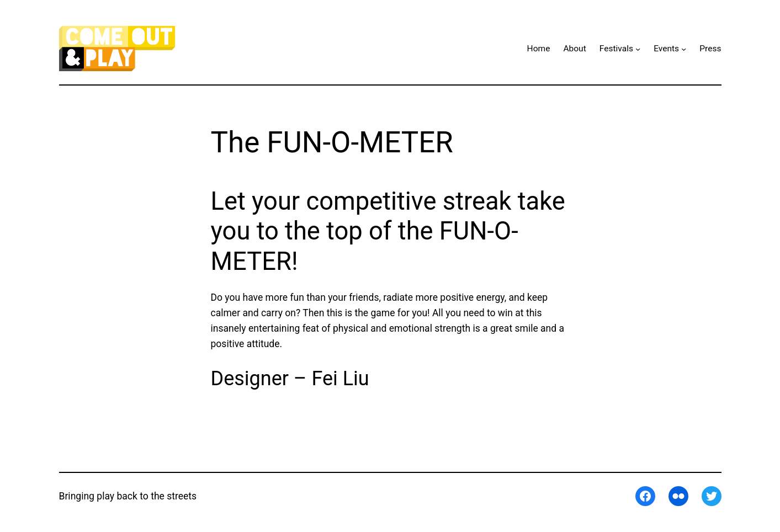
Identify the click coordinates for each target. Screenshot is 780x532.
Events (666, 49)
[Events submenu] (684, 49)
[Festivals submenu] (638, 49)
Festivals (616, 49)
